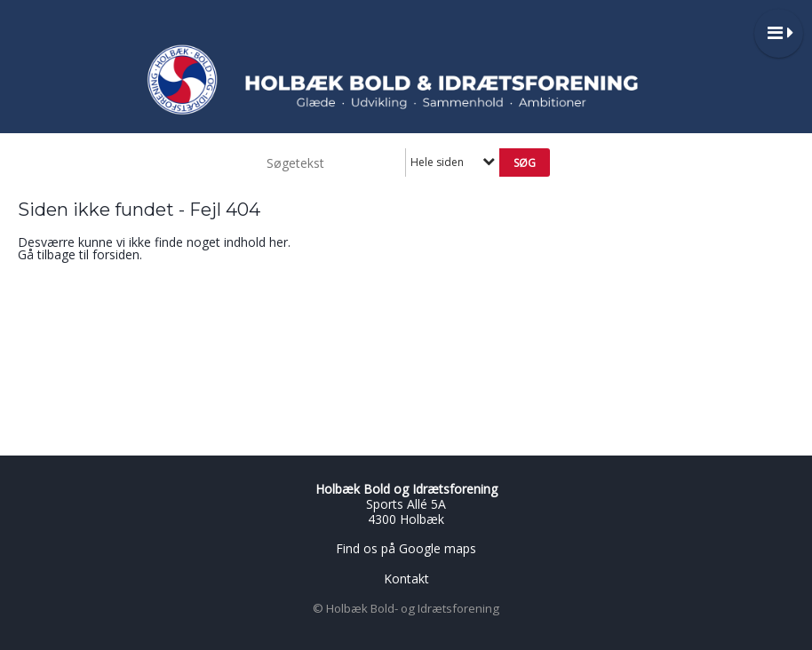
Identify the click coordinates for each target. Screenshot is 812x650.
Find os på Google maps (406, 548)
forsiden (116, 254)
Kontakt (406, 579)
